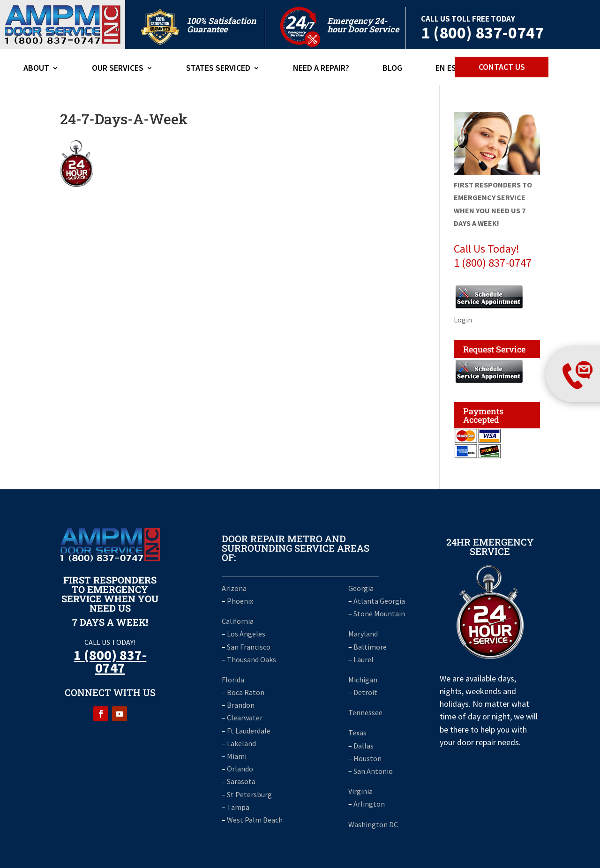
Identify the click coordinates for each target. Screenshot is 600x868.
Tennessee (365, 712)
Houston (367, 758)
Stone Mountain (379, 614)
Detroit (365, 692)
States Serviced (218, 69)
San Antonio (373, 771)
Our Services (118, 69)
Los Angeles (246, 634)
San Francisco (249, 647)
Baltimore (370, 647)
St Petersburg (249, 794)
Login (463, 320)
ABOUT (36, 69)
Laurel (364, 659)
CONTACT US (502, 67)
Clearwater (245, 718)
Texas (357, 733)
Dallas (364, 746)
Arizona (234, 588)
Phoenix (240, 601)
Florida (233, 680)
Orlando (240, 769)
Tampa (238, 807)
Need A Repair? (321, 69)
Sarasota (241, 781)
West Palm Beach (255, 820)
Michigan (363, 680)
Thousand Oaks (251, 659)
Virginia (360, 791)
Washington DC (373, 824)
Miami (237, 756)
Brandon (241, 705)
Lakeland (241, 743)
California (238, 621)
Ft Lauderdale (248, 731)
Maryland (363, 634)
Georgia (361, 588)
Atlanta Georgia (379, 601)
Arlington (369, 804)
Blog (392, 69)
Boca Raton (246, 692)
